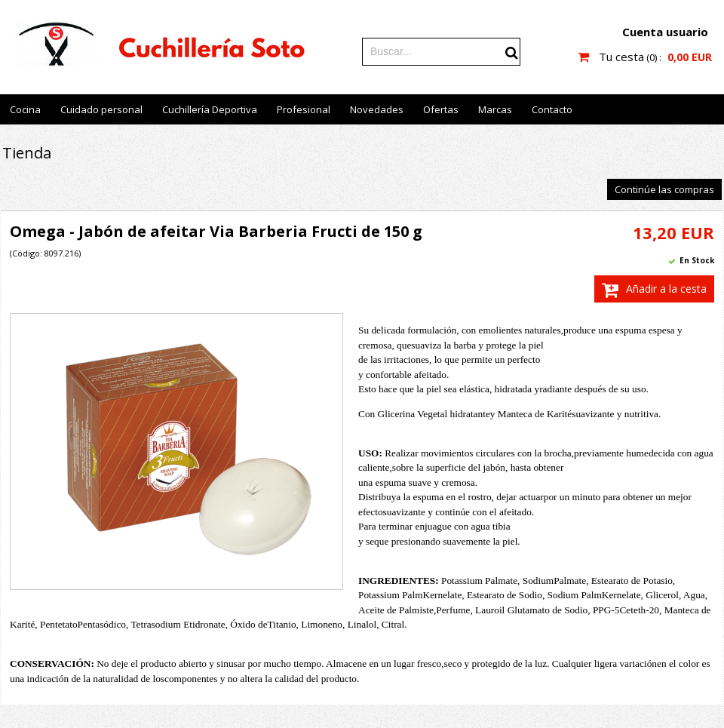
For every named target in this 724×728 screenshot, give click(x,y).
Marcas (495, 109)
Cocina (25, 109)
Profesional (304, 109)
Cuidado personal (101, 109)
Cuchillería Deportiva (210, 109)
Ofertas (441, 109)
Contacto (552, 109)
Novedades (377, 109)
